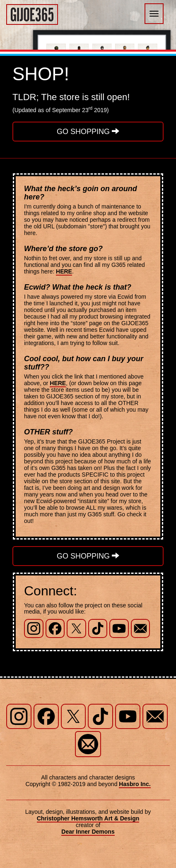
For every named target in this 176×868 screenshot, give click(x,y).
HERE (64, 271)
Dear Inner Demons (88, 832)
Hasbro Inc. (135, 784)
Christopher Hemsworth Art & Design (88, 818)
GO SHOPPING (88, 131)
